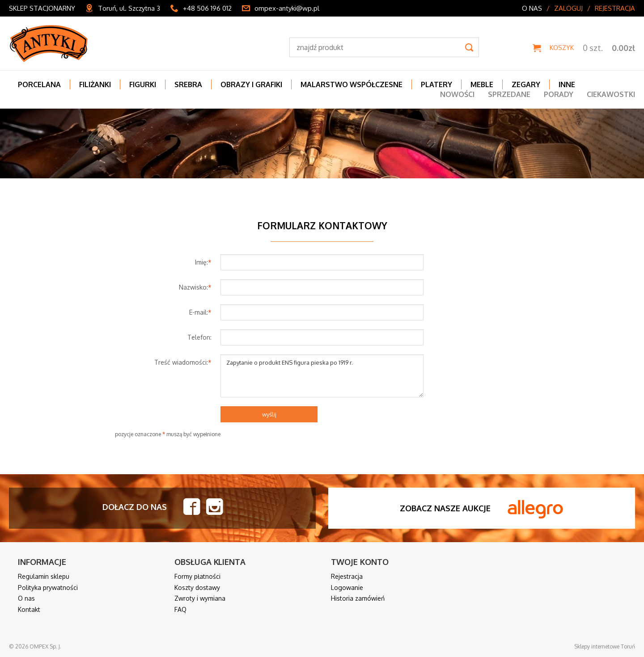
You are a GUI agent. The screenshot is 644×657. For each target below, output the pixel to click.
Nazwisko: (195, 287)
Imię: (203, 262)
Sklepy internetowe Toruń (605, 646)
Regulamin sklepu (44, 576)
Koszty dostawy (197, 588)
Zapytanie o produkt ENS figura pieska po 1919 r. (322, 376)
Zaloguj (568, 8)
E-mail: (200, 312)
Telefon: (199, 337)
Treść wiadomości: (183, 362)
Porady (559, 94)
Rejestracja (615, 8)
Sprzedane (509, 94)
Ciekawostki (611, 94)
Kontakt (29, 609)
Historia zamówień (358, 598)
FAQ (180, 609)
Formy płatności (197, 576)
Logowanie (347, 588)
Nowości (457, 94)
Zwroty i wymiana (200, 598)
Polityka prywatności (48, 588)
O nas (532, 8)
